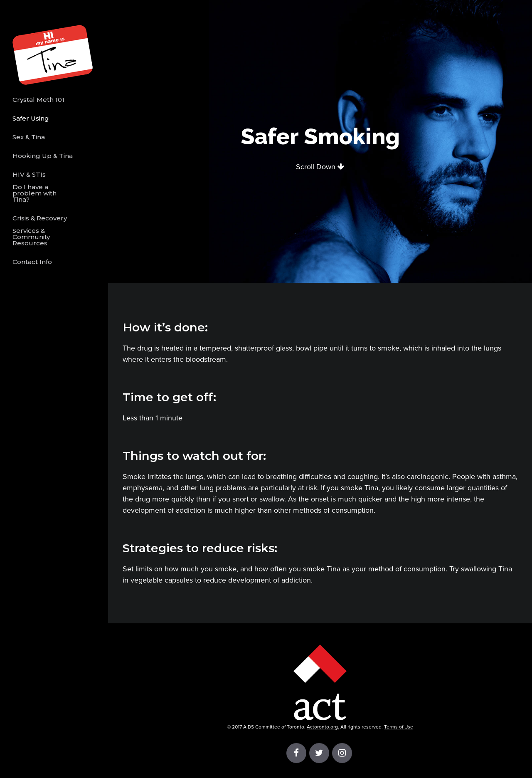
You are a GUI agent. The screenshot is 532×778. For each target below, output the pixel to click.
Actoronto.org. (323, 727)
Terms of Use (399, 727)
